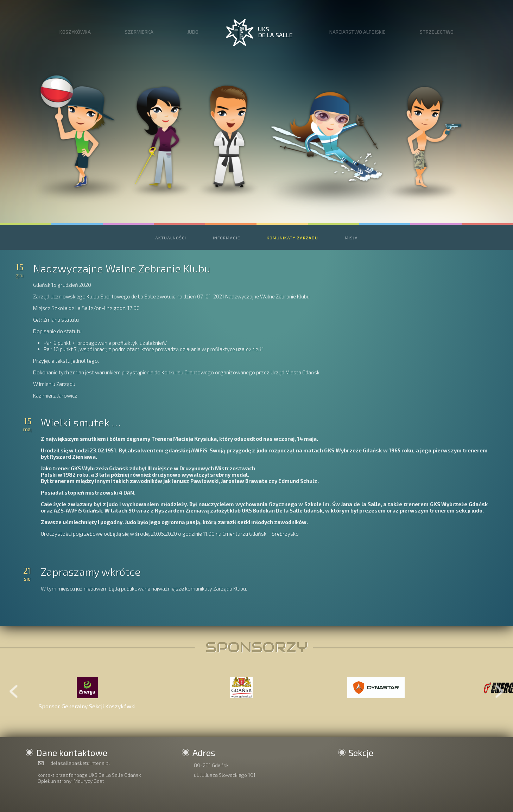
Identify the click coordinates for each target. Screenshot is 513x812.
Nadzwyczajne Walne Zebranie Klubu (122, 268)
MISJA (351, 238)
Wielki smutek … (81, 422)
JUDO (193, 32)
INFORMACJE (227, 238)
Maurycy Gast (89, 781)
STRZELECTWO (437, 32)
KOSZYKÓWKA (75, 32)
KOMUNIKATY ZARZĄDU (292, 238)
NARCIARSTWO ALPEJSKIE (357, 32)
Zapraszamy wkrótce (91, 572)
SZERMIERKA (139, 32)
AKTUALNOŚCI (171, 238)
